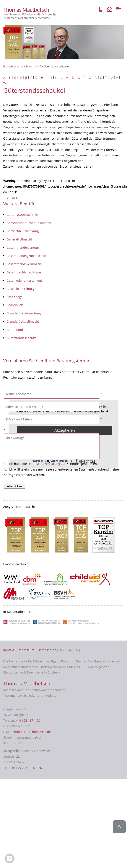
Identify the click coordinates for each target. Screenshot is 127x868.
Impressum (26, 650)
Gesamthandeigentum (23, 248)
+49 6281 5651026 (29, 768)
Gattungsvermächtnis (22, 215)
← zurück (10, 198)
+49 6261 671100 (28, 720)
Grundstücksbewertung (24, 313)
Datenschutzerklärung (44, 464)
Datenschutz (47, 650)
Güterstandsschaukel (22, 338)
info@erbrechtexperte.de (32, 732)
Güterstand (15, 330)
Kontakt (9, 650)
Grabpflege (15, 297)
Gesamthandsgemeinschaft (26, 256)
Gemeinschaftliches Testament (29, 223)
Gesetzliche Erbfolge (21, 289)
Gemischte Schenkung (23, 231)
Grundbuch (15, 305)
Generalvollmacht (19, 239)
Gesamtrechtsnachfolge (24, 272)
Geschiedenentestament (24, 280)
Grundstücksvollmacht (23, 321)
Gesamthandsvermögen (24, 264)
